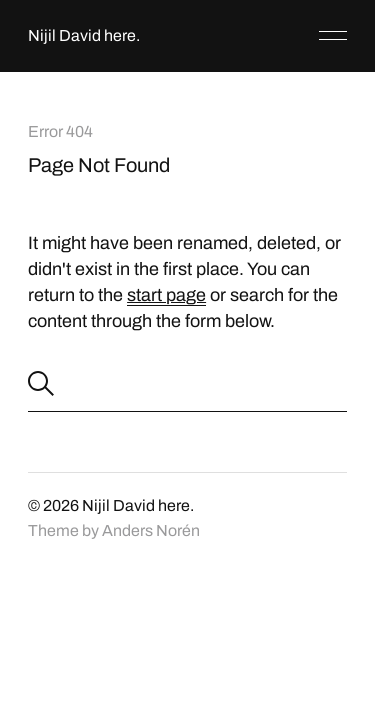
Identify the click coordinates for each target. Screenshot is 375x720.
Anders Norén (151, 530)
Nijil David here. (84, 35)
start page (166, 295)
